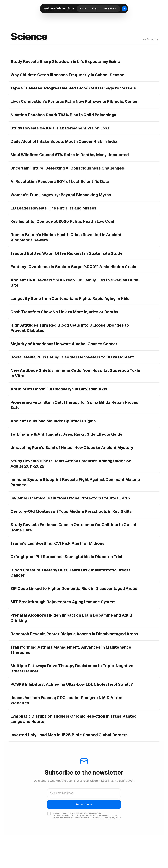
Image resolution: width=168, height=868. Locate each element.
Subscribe (84, 804)
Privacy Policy (115, 818)
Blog (94, 9)
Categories (110, 9)
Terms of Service (98, 818)
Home (83, 9)
